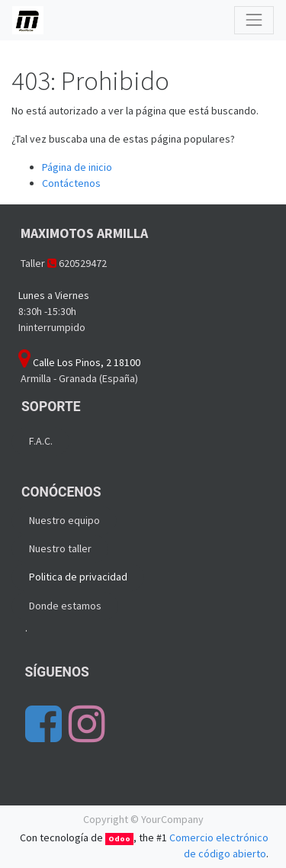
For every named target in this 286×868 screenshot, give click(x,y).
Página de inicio (77, 167)
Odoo (119, 839)
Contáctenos (71, 183)
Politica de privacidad (78, 577)
